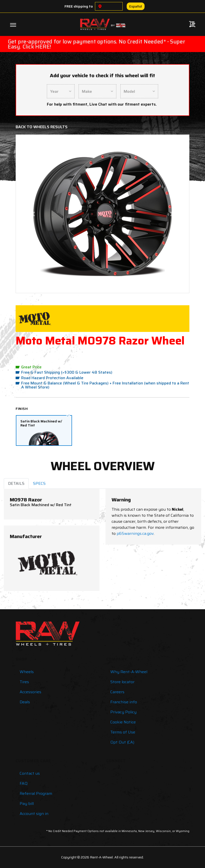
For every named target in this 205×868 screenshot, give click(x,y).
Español (136, 6)
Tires (24, 682)
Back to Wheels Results (42, 127)
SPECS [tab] (39, 483)
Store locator (122, 682)
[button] (33, 214)
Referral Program (36, 793)
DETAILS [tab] (16, 483)
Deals (25, 702)
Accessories (30, 692)
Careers (117, 692)
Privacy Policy (123, 712)
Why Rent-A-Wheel (129, 672)
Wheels (27, 672)
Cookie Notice (123, 722)
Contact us (30, 773)
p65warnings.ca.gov (135, 533)
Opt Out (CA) (122, 742)
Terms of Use (123, 732)
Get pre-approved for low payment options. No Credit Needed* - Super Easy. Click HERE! (96, 44)
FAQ (24, 783)
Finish (22, 409)
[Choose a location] (100, 6)
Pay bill (27, 804)
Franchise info (124, 702)
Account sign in (34, 814)
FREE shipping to (79, 6)
